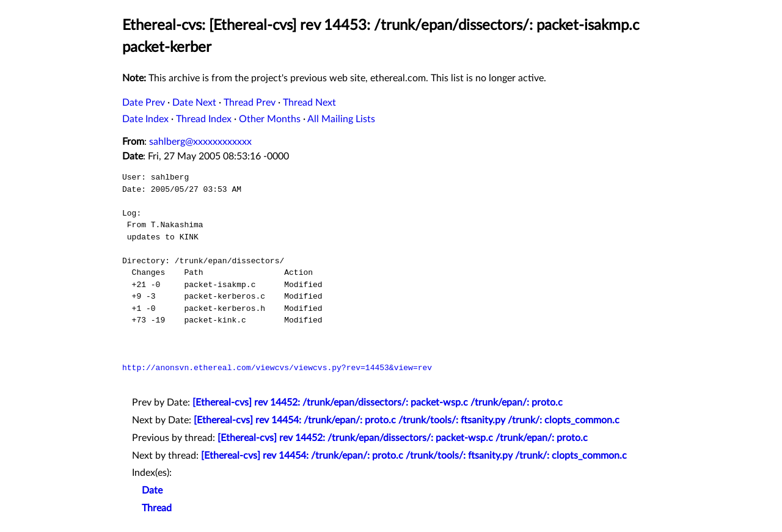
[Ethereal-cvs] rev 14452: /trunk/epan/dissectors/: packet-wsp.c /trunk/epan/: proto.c (378, 403)
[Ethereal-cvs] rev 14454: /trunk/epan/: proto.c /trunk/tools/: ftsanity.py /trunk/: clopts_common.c (407, 420)
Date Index (145, 119)
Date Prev (144, 103)
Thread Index (204, 119)
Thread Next (309, 103)
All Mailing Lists (341, 119)
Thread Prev (250, 103)
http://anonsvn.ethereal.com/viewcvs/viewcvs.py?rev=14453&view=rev (277, 368)
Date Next (194, 103)
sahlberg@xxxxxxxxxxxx (200, 142)
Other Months (270, 119)
